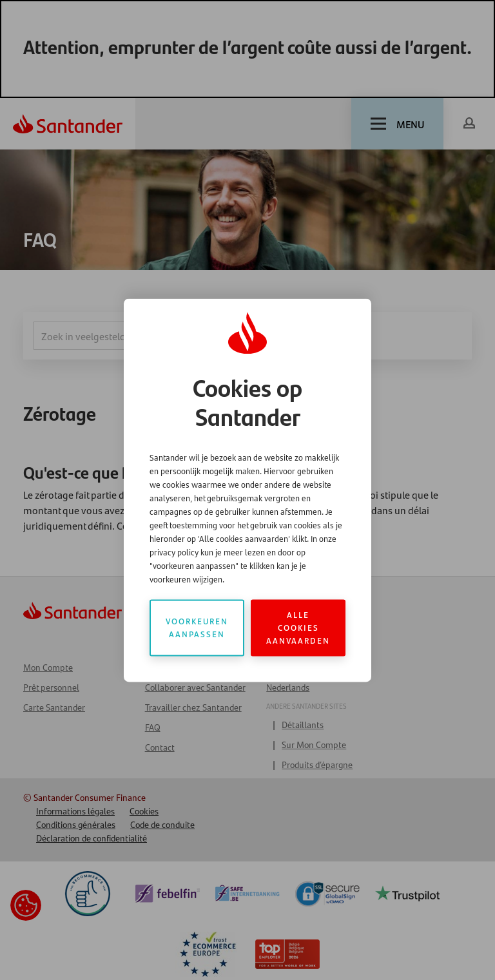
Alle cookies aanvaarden (298, 627)
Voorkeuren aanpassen (197, 627)
